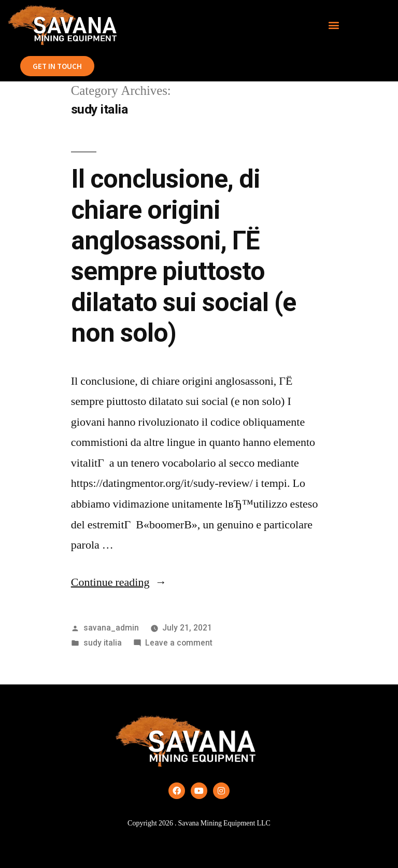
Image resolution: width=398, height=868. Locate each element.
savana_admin (111, 628)
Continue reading (119, 582)
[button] (334, 25)
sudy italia (103, 643)
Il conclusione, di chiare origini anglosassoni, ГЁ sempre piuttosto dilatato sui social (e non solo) (183, 256)
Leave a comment (179, 643)
